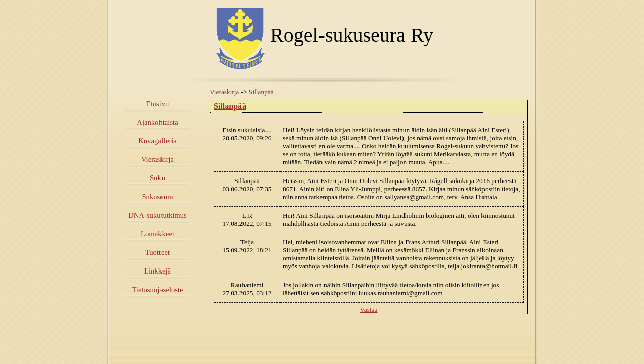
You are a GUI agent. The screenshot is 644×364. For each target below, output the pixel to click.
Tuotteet (157, 252)
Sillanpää (261, 92)
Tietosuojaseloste (157, 290)
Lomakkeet (157, 234)
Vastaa (369, 309)
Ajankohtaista (157, 122)
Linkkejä (157, 271)
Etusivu (158, 104)
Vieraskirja (157, 159)
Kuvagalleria (157, 141)
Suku (157, 178)
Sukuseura (157, 197)
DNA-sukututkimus (157, 215)
